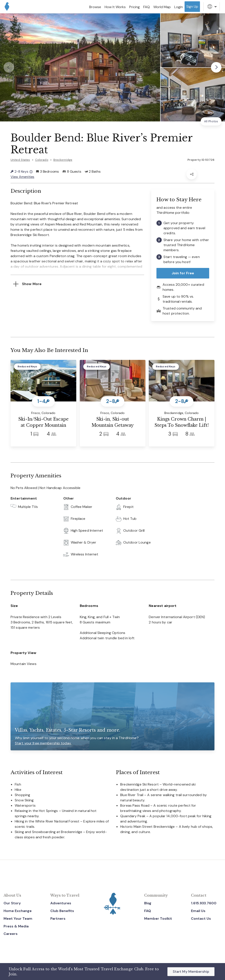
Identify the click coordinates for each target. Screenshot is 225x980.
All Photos (211, 121)
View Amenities (22, 177)
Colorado (42, 160)
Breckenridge (63, 160)
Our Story (12, 903)
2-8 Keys (22, 171)
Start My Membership (191, 972)
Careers (11, 934)
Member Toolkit (158, 919)
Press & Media (16, 926)
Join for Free (183, 273)
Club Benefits (62, 911)
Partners (58, 919)
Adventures (61, 903)
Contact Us (201, 919)
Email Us (198, 911)
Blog (148, 903)
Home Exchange (18, 911)
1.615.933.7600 (204, 903)
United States (20, 160)
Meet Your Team (18, 919)
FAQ (148, 911)
